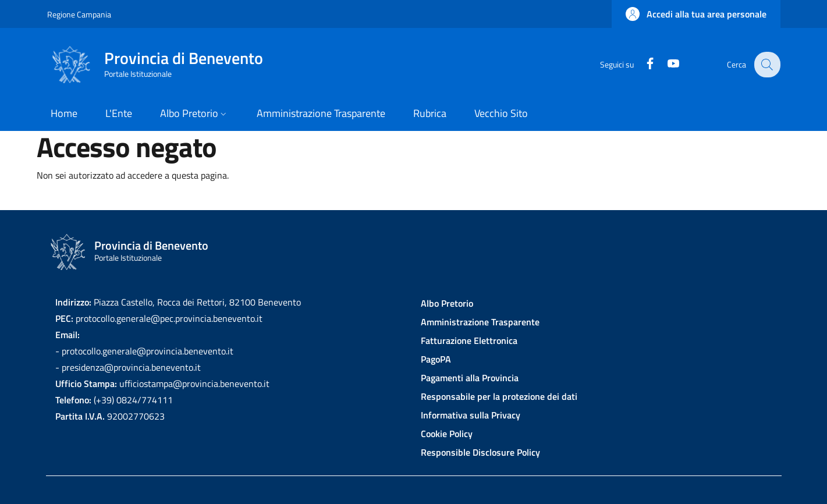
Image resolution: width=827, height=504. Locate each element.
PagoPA (436, 359)
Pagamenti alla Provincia (470, 378)
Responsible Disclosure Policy (480, 452)
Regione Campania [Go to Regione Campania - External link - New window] (79, 14)
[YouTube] (666, 64)
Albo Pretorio (447, 303)
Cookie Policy (447, 434)
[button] (696, 14)
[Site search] (766, 65)
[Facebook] (643, 64)
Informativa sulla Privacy (471, 415)
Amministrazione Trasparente (480, 322)
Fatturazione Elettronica (469, 340)
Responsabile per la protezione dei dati (499, 396)
